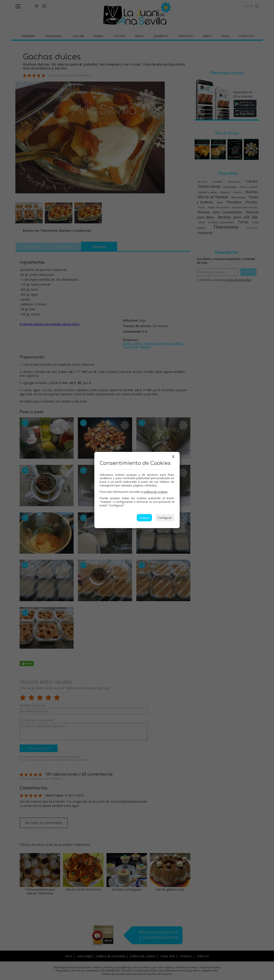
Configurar (165, 518)
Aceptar (144, 518)
